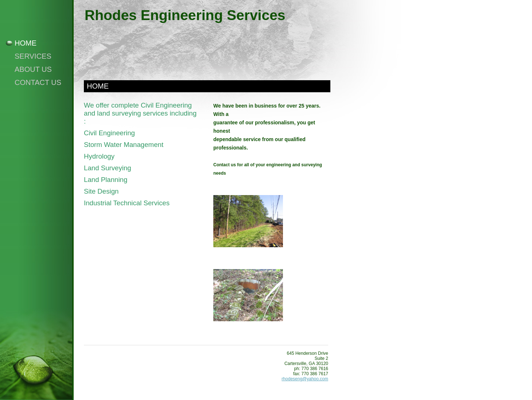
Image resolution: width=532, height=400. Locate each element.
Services (33, 56)
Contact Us (38, 82)
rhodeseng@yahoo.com (305, 379)
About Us (33, 69)
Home (26, 43)
